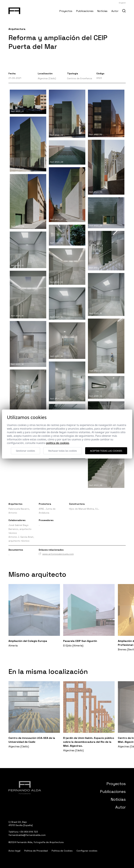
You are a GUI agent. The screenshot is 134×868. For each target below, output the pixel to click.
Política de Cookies (62, 851)
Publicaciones (85, 11)
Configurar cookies (87, 851)
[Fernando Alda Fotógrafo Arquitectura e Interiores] (14, 10)
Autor (115, 11)
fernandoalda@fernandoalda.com (27, 835)
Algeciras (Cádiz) (47, 78)
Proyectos (66, 11)
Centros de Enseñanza (80, 78)
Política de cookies (58, 443)
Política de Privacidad (36, 851)
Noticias (102, 11)
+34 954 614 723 (28, 832)
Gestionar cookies (25, 451)
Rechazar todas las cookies (63, 451)
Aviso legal (14, 851)
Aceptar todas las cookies (106, 451)
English (122, 3)
